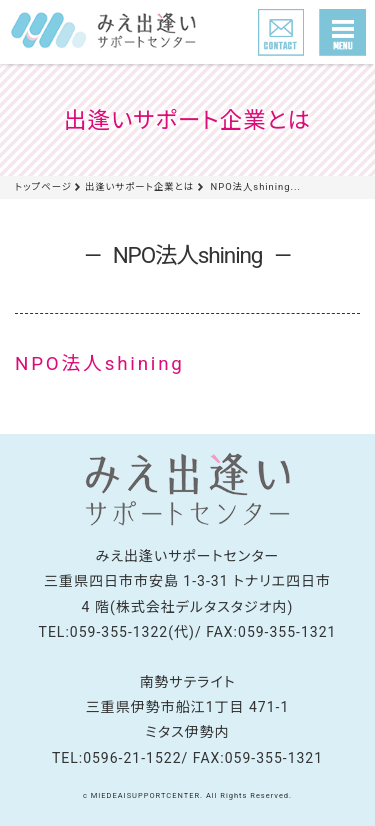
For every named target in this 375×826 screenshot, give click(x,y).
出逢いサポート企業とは (139, 186)
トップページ (43, 186)
